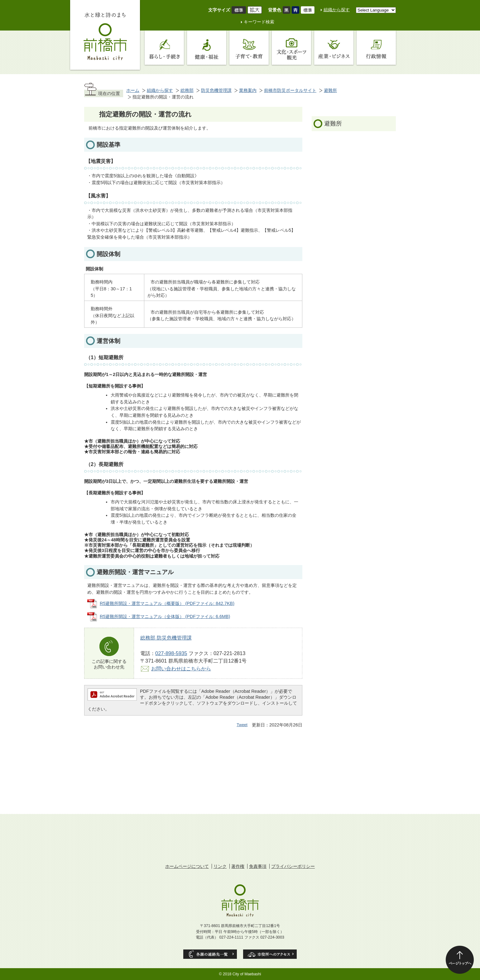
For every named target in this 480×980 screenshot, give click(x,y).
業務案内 (248, 90)
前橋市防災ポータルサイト (290, 90)
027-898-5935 (171, 653)
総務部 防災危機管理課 (166, 638)
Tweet (242, 725)
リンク (220, 866)
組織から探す (337, 10)
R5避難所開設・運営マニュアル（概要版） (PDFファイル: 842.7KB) (167, 603)
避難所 (330, 90)
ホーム (133, 90)
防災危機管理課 (216, 90)
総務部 (187, 90)
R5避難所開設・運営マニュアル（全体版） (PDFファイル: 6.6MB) (165, 616)
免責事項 (258, 866)
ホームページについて (187, 866)
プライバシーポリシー (293, 866)
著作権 (238, 866)
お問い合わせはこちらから (181, 668)
